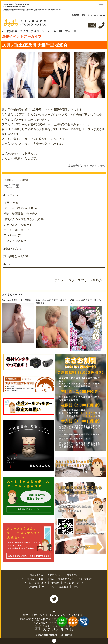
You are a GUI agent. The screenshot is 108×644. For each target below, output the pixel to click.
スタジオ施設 (85, 578)
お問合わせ (41, 582)
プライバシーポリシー (75, 582)
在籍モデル (73, 574)
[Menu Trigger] (101, 4)
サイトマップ (49, 585)
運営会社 (64, 585)
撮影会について (66, 578)
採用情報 (33, 585)
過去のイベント (56, 574)
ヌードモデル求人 (26, 578)
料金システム (37, 574)
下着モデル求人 (47, 578)
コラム (76, 585)
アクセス (27, 582)
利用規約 (55, 582)
